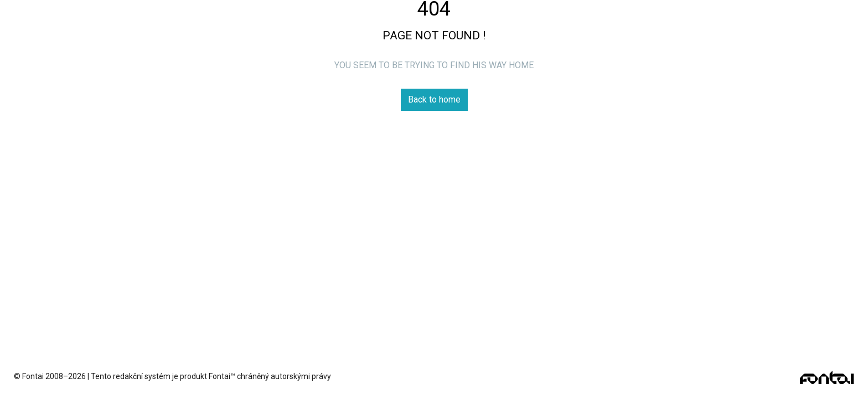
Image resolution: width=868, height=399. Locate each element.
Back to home (434, 99)
